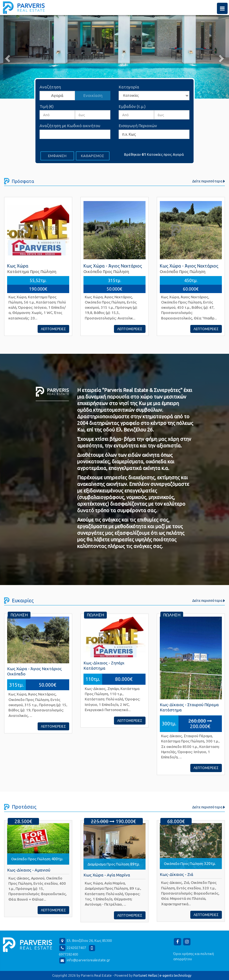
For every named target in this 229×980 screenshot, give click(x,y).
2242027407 (76, 948)
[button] (17, 57)
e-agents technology (175, 975)
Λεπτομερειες (53, 329)
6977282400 (68, 954)
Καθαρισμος (93, 156)
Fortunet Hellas (145, 975)
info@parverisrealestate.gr (88, 960)
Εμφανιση (57, 156)
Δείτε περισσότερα (209, 181)
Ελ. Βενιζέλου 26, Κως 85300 (89, 941)
